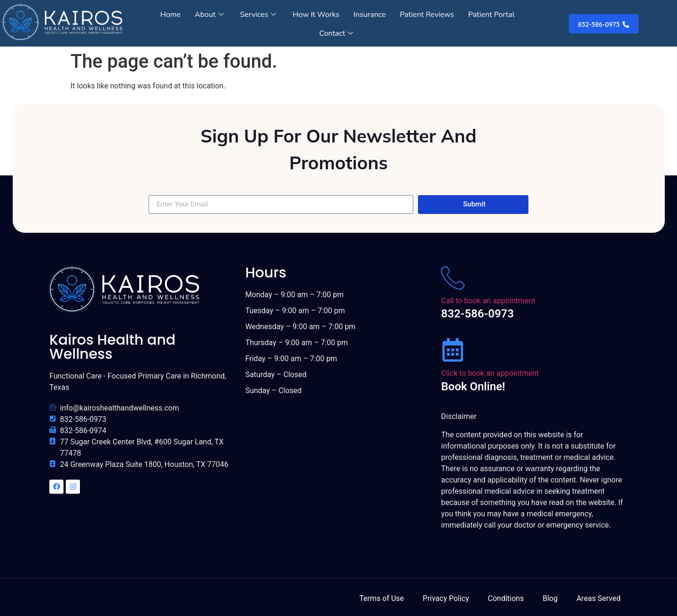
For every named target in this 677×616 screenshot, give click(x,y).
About (210, 15)
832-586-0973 (477, 314)
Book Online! (473, 387)
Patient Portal (492, 15)
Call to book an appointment (488, 301)
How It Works (316, 15)
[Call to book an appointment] (453, 277)
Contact (337, 33)
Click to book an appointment (490, 373)
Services (260, 15)
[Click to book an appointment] (453, 350)
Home (170, 15)
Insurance (370, 15)
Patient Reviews (427, 15)
